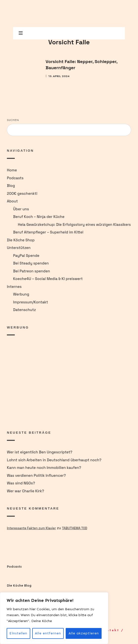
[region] (54, 618)
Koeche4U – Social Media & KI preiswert (48, 279)
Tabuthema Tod (75, 528)
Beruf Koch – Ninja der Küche (39, 217)
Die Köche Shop (21, 240)
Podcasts (15, 178)
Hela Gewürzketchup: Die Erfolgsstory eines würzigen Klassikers (74, 224)
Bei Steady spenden (31, 263)
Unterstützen (19, 248)
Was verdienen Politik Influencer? (36, 475)
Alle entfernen (48, 633)
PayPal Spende (26, 256)
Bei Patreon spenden (31, 271)
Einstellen (18, 633)
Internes (14, 287)
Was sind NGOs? (21, 483)
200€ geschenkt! (22, 193)
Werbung (21, 294)
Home (12, 170)
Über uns (21, 209)
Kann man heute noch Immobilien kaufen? (44, 468)
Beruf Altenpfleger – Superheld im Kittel (48, 232)
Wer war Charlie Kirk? (25, 491)
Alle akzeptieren (84, 633)
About (12, 201)
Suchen (13, 120)
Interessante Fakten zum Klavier (31, 528)
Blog (11, 186)
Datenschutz (24, 310)
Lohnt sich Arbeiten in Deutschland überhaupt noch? (54, 460)
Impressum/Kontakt (31, 302)
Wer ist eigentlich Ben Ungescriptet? (40, 452)
